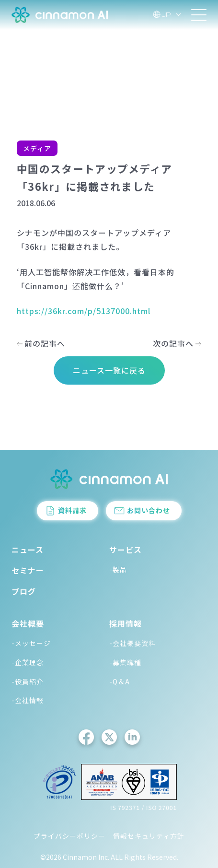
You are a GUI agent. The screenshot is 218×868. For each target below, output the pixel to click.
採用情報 (126, 623)
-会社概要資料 (132, 643)
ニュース (28, 550)
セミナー (28, 570)
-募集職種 (125, 662)
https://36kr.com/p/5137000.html (84, 311)
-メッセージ (31, 643)
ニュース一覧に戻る (109, 370)
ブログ (24, 591)
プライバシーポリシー (69, 836)
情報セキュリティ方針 (149, 836)
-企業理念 (28, 662)
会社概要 (28, 623)
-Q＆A (120, 681)
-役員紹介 (28, 681)
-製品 (118, 569)
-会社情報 (28, 700)
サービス (126, 550)
